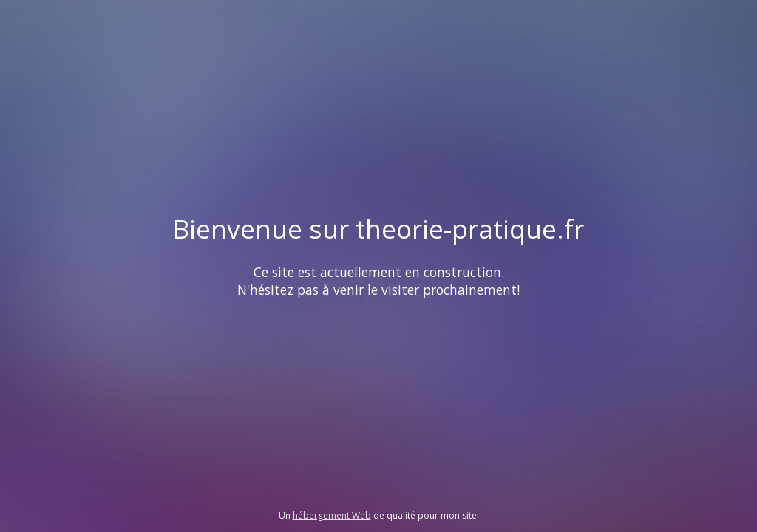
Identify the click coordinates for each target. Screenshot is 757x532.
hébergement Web (332, 515)
